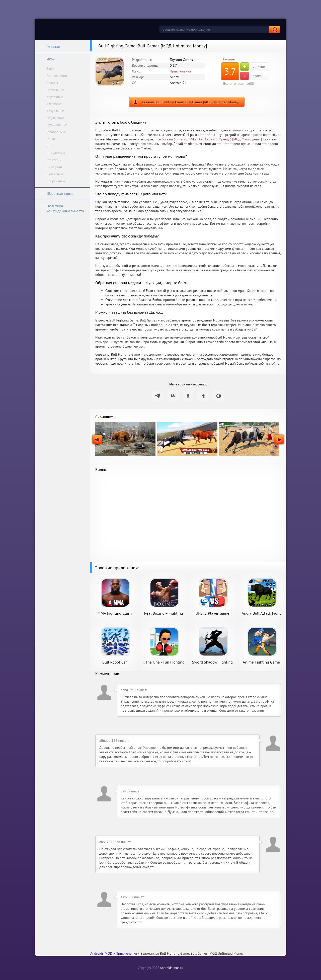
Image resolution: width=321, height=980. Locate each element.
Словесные (55, 174)
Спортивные (56, 181)
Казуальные (56, 111)
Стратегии (54, 160)
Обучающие (56, 118)
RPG (50, 146)
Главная (50, 46)
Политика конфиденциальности (62, 208)
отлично (253, 67)
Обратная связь (57, 193)
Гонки (51, 139)
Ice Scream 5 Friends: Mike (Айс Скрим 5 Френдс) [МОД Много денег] (209, 139)
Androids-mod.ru (172, 968)
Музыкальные (57, 125)
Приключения (57, 76)
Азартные (54, 104)
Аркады (52, 83)
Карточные (55, 97)
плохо (251, 76)
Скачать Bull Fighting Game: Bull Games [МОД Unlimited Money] (191, 102)
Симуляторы (56, 153)
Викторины (55, 167)
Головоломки (56, 132)
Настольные (56, 90)
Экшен (51, 69)
